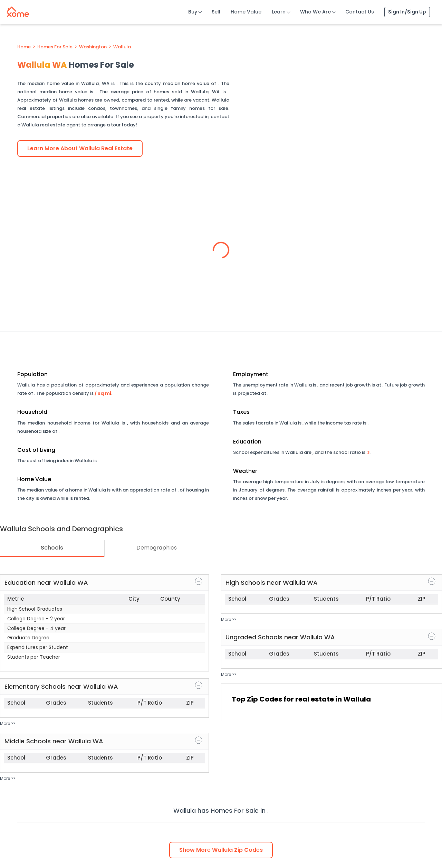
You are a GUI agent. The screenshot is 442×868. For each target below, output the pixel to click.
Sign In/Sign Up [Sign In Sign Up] (407, 12)
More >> (8, 723)
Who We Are (315, 12)
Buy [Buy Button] (193, 12)
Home (24, 47)
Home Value (246, 12)
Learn (279, 12)
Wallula (122, 47)
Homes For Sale (55, 47)
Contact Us (360, 12)
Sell (216, 12)
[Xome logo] (18, 10)
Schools (52, 548)
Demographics (157, 548)
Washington (93, 47)
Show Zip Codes (221, 850)
